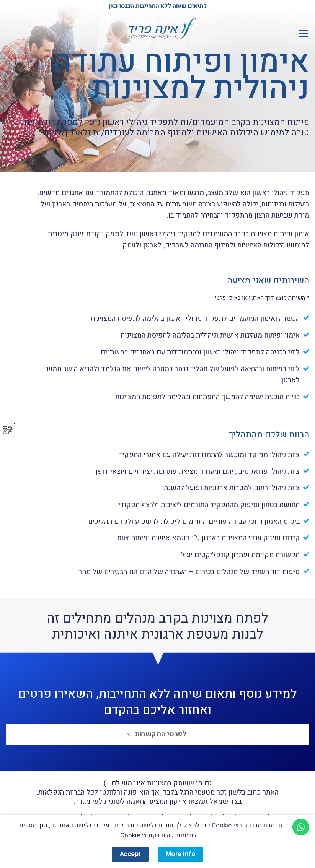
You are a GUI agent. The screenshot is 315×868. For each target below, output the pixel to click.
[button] (303, 33)
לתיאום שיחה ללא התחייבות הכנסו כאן (157, 6)
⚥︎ (8, 430)
